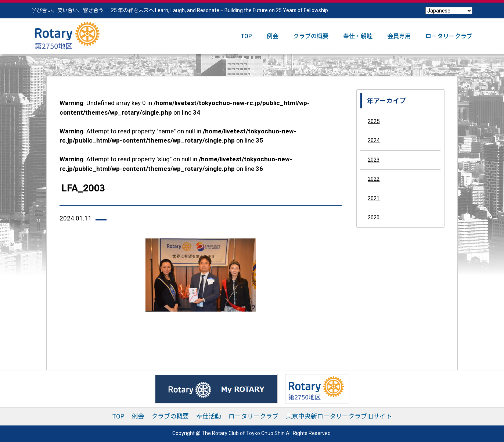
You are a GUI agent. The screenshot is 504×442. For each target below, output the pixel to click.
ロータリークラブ (449, 36)
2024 (374, 140)
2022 (374, 179)
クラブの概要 (311, 36)
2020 (374, 218)
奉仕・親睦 (358, 36)
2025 (374, 121)
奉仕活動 (209, 416)
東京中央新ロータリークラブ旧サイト (339, 416)
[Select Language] (449, 11)
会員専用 (399, 36)
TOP (246, 36)
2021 (374, 198)
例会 (273, 36)
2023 (374, 160)
